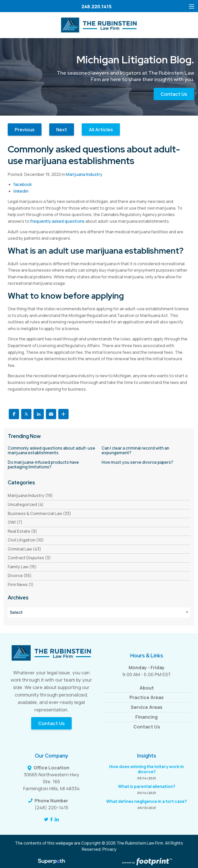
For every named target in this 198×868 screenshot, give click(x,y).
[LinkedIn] (57, 819)
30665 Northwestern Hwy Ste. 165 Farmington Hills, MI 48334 (51, 781)
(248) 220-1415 (51, 807)
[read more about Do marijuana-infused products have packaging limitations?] (52, 465)
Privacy (109, 849)
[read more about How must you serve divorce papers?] (146, 462)
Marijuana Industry (84, 174)
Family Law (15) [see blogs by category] (22, 567)
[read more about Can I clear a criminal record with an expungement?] (146, 450)
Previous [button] (25, 130)
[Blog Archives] (99, 612)
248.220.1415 (97, 6)
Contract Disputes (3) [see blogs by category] (29, 558)
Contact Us (174, 94)
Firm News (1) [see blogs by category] (21, 585)
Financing (147, 717)
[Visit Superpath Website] (51, 862)
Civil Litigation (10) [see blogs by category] (26, 540)
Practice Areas (147, 697)
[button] (14, 414)
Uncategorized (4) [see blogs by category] (26, 504)
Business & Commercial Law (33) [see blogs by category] (39, 513)
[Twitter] (46, 819)
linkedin (21, 191)
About (147, 688)
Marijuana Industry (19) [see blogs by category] (30, 495)
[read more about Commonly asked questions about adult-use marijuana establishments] (52, 450)
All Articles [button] (101, 130)
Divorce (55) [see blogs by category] (20, 575)
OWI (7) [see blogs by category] (15, 522)
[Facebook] (51, 819)
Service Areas (147, 707)
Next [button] (62, 130)
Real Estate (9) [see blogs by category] (22, 531)
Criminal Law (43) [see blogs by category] (24, 549)
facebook (23, 184)
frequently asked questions (57, 221)
